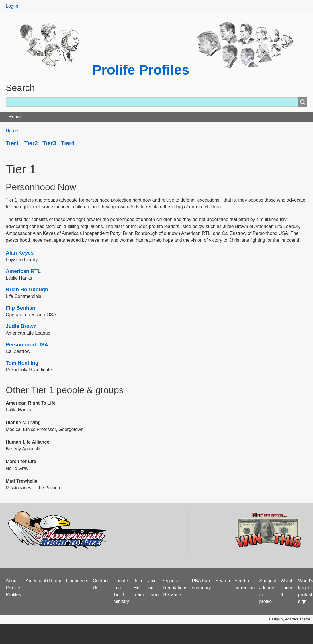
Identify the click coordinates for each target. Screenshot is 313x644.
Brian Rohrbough (27, 290)
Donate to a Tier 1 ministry (121, 591)
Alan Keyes (20, 253)
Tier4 (68, 143)
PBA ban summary (202, 584)
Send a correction (244, 584)
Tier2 (31, 143)
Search (223, 581)
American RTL (23, 271)
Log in (12, 6)
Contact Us (101, 584)
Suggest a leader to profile (268, 591)
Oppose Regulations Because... (175, 588)
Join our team (154, 588)
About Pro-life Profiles (13, 588)
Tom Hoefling (22, 363)
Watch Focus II (287, 588)
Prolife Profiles (141, 70)
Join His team (139, 588)
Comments (77, 581)
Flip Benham (21, 308)
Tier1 (12, 143)
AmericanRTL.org (43, 581)
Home (15, 117)
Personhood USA (27, 345)
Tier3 (49, 143)
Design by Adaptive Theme (290, 619)
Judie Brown (21, 326)
